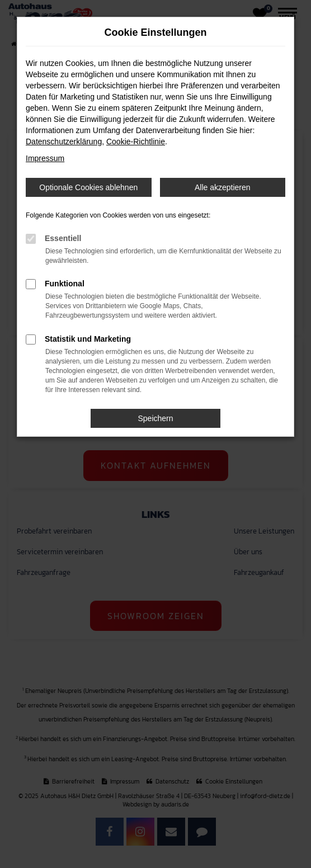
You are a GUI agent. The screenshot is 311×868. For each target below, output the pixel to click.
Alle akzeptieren (223, 187)
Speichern (155, 418)
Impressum (45, 158)
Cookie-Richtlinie (136, 141)
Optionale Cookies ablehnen (88, 187)
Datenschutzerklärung (64, 141)
